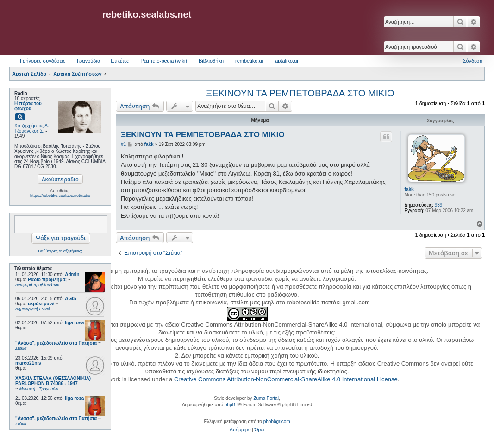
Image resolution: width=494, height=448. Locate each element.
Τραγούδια (88, 61)
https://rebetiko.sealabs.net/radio (60, 196)
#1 (123, 144)
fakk (409, 189)
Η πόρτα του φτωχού (28, 106)
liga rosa (74, 323)
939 (439, 205)
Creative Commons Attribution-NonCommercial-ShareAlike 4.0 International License (286, 379)
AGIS (70, 299)
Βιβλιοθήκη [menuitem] (211, 61)
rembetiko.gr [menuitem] (249, 61)
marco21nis (28, 363)
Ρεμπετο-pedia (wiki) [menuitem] (164, 61)
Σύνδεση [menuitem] (473, 61)
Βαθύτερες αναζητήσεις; (60, 251)
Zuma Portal (266, 398)
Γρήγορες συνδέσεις (43, 61)
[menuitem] (240, 430)
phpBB (231, 405)
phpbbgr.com (277, 421)
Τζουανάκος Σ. (29, 131)
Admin (72, 274)
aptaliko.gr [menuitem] (287, 61)
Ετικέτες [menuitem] (120, 61)
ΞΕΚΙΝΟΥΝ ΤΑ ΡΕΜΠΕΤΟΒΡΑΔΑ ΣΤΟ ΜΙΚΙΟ (300, 93)
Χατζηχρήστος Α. (32, 126)
